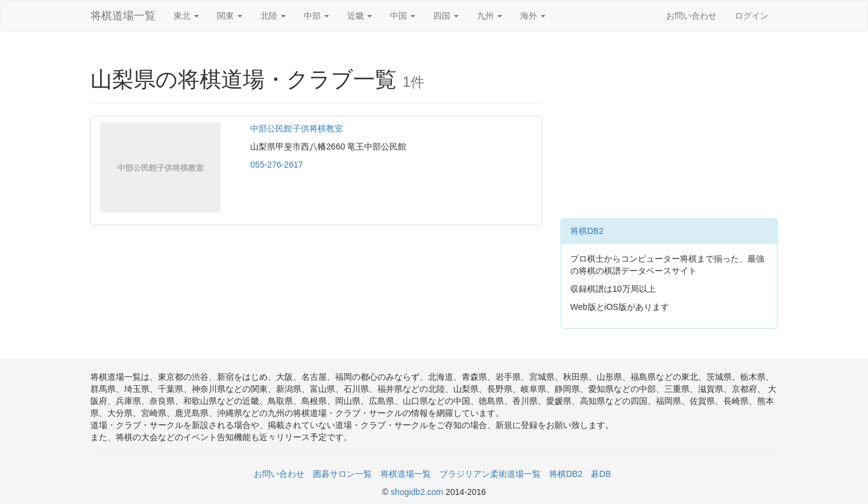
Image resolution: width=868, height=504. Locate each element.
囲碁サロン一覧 (342, 474)
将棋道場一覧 (123, 16)
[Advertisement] (669, 128)
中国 (403, 16)
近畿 (360, 16)
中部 (316, 16)
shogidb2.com (418, 492)
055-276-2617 (276, 165)
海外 (533, 16)
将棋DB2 (587, 231)
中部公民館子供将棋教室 (297, 128)
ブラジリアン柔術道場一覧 (490, 474)
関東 (230, 16)
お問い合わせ (691, 16)
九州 (489, 16)
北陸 (273, 16)
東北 (186, 16)
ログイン (752, 16)
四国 (446, 16)
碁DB (601, 474)
